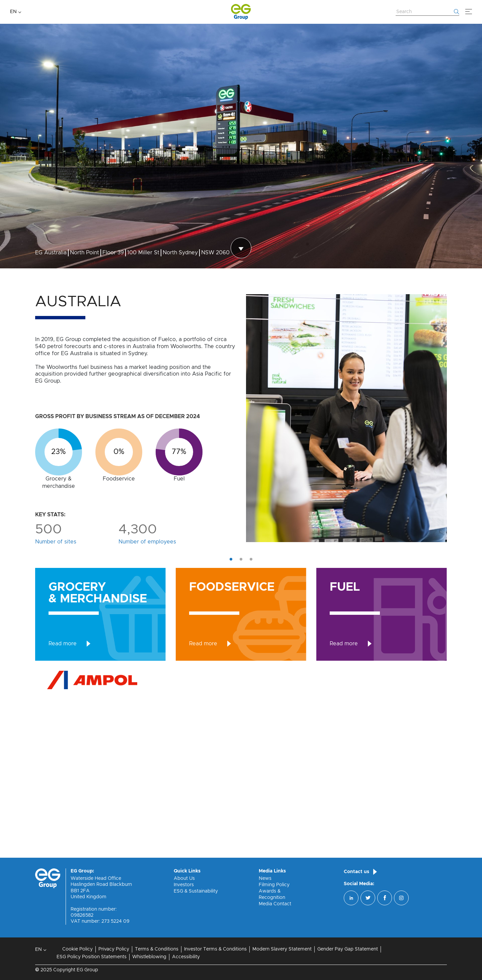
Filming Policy (274, 885)
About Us (184, 878)
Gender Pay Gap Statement (348, 949)
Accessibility (186, 957)
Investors (184, 885)
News (265, 878)
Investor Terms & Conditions (215, 949)
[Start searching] (457, 12)
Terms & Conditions (157, 949)
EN (13, 12)
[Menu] (469, 12)
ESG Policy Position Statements (92, 957)
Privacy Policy (114, 949)
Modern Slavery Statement (282, 949)
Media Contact (275, 904)
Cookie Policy (77, 949)
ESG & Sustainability (196, 891)
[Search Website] (427, 12)
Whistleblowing (149, 957)
